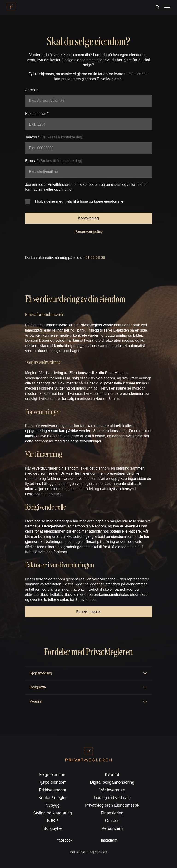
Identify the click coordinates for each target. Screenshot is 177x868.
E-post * (54, 161)
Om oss (112, 821)
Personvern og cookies (89, 852)
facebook (65, 840)
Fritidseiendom (53, 790)
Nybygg (53, 805)
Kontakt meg (88, 218)
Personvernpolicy (89, 232)
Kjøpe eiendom (53, 782)
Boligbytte (53, 828)
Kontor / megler (53, 798)
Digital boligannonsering (112, 782)
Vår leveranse (112, 790)
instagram (109, 840)
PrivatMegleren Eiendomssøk (112, 805)
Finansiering (112, 813)
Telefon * (54, 137)
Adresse (32, 90)
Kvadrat (112, 775)
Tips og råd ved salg (112, 798)
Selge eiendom (53, 775)
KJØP (53, 821)
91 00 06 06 (95, 258)
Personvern (112, 828)
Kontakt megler (88, 612)
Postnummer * (37, 113)
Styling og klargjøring (53, 813)
